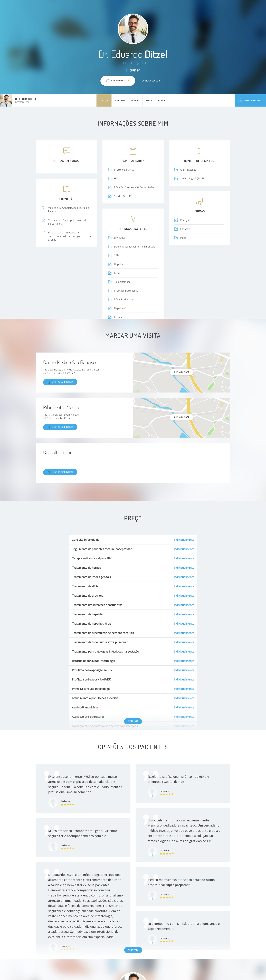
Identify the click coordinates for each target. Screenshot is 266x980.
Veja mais (133, 721)
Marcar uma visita (251, 100)
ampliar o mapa (181, 372)
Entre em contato (151, 81)
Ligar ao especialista (60, 382)
